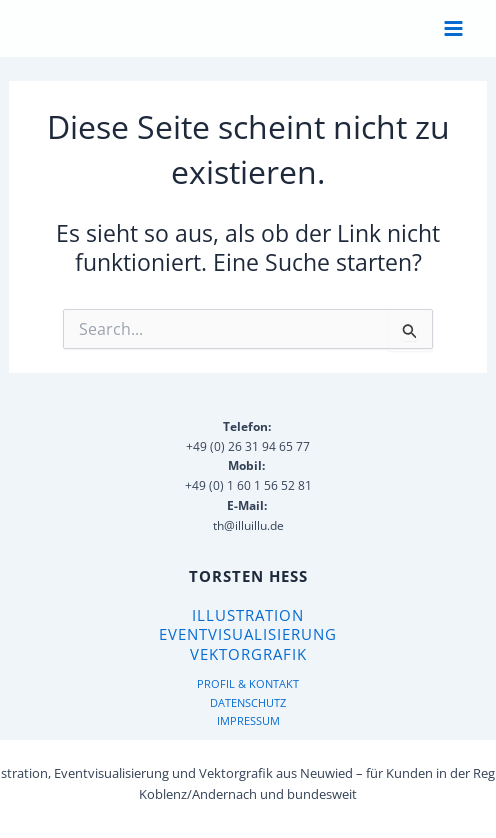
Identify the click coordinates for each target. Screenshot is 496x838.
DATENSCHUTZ (248, 702)
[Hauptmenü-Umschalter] (453, 28)
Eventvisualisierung (248, 634)
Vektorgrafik (248, 654)
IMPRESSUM (248, 720)
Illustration (248, 615)
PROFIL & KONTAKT (248, 683)
